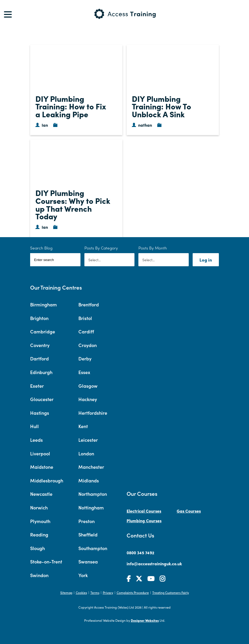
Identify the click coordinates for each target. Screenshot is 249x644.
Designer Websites (145, 620)
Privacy (108, 592)
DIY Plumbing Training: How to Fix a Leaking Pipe (71, 106)
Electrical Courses (144, 511)
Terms (95, 592)
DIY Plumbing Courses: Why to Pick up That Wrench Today (73, 204)
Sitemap (66, 592)
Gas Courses (189, 511)
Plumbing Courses (144, 520)
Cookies (81, 592)
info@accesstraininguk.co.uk (154, 563)
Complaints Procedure (133, 592)
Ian (45, 125)
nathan (145, 125)
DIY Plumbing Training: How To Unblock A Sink (161, 106)
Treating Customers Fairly (171, 592)
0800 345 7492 (140, 552)
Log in (206, 260)
